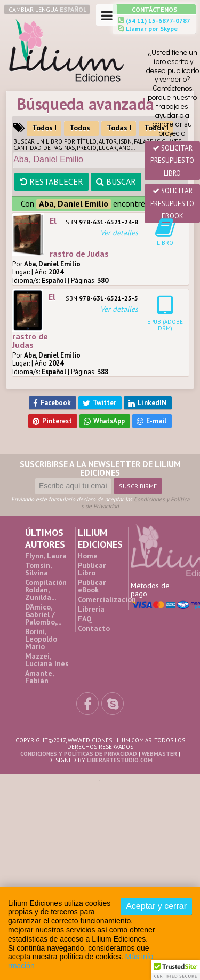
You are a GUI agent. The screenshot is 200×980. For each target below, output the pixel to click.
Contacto (94, 628)
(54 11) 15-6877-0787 (157, 21)
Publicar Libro (92, 569)
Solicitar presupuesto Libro (172, 161)
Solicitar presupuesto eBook (172, 203)
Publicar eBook (92, 586)
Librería (91, 609)
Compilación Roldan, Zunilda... (46, 590)
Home (88, 556)
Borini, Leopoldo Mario (41, 639)
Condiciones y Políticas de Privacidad (135, 503)
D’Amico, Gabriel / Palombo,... (43, 614)
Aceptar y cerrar (156, 906)
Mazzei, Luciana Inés (47, 660)
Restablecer (51, 181)
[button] (175, 970)
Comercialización (107, 599)
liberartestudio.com (120, 760)
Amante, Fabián (39, 677)
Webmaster (159, 754)
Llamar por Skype (151, 29)
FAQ (85, 619)
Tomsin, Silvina (38, 569)
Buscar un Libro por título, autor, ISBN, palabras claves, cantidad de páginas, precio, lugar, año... (98, 145)
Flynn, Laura (46, 556)
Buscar (116, 181)
